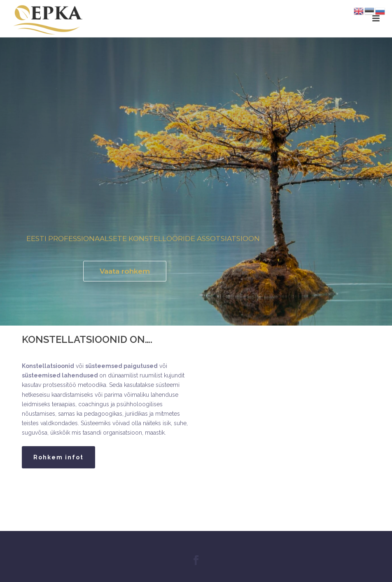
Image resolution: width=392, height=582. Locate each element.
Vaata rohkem (125, 272)
